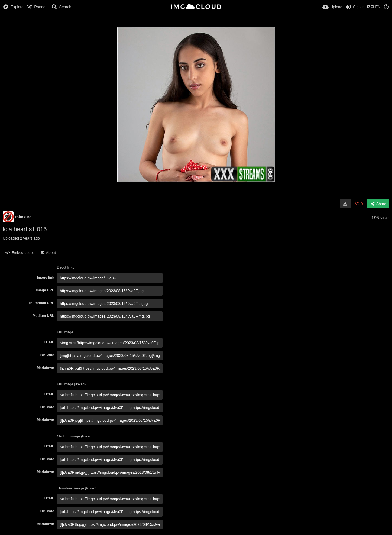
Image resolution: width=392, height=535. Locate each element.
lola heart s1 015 (25, 229)
